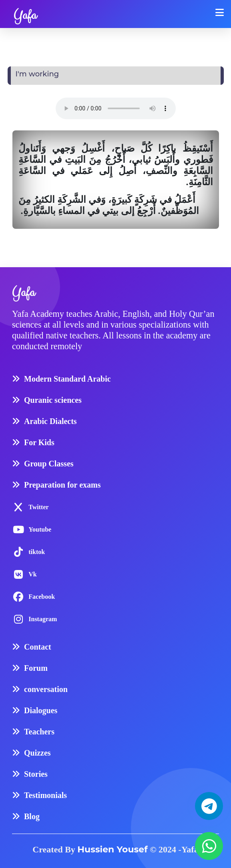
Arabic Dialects (50, 421)
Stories (36, 774)
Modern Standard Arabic (67, 379)
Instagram (43, 619)
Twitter (38, 507)
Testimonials (45, 795)
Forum (36, 668)
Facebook (42, 597)
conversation (46, 689)
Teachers (39, 732)
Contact (38, 647)
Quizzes (37, 753)
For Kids (39, 442)
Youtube (40, 529)
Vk (32, 574)
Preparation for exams (62, 485)
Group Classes (49, 464)
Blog (32, 816)
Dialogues (41, 710)
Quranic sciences (53, 400)
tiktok (37, 552)
